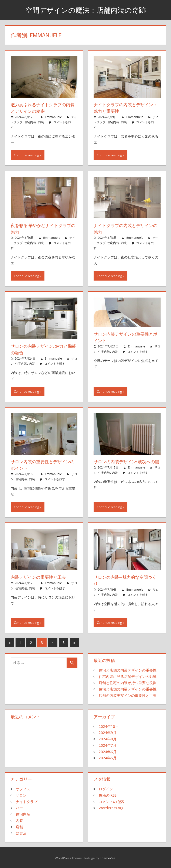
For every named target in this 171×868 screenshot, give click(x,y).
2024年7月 (108, 745)
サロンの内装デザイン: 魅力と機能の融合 (43, 349)
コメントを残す (55, 363)
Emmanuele (53, 117)
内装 (41, 122)
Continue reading (26, 155)
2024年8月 (108, 739)
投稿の (108, 795)
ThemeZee (108, 858)
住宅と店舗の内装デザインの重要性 (128, 670)
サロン (21, 795)
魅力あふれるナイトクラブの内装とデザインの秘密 (42, 108)
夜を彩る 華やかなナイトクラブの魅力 (43, 229)
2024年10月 (109, 726)
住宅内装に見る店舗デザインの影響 (128, 677)
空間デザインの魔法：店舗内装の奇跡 (85, 10)
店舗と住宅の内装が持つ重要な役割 (128, 683)
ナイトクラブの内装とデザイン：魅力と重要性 (125, 108)
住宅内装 (30, 122)
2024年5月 (108, 758)
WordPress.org (111, 808)
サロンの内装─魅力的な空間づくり (126, 580)
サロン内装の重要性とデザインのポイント (42, 465)
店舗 (19, 827)
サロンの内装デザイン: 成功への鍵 (126, 465)
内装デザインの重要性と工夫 (42, 577)
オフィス (23, 789)
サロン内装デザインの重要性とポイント (125, 337)
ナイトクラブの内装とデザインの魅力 (125, 229)
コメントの (111, 802)
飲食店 (21, 833)
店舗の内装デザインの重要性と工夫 (128, 695)
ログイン (106, 789)
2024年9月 (108, 733)
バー (19, 808)
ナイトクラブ (27, 802)
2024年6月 (108, 752)
